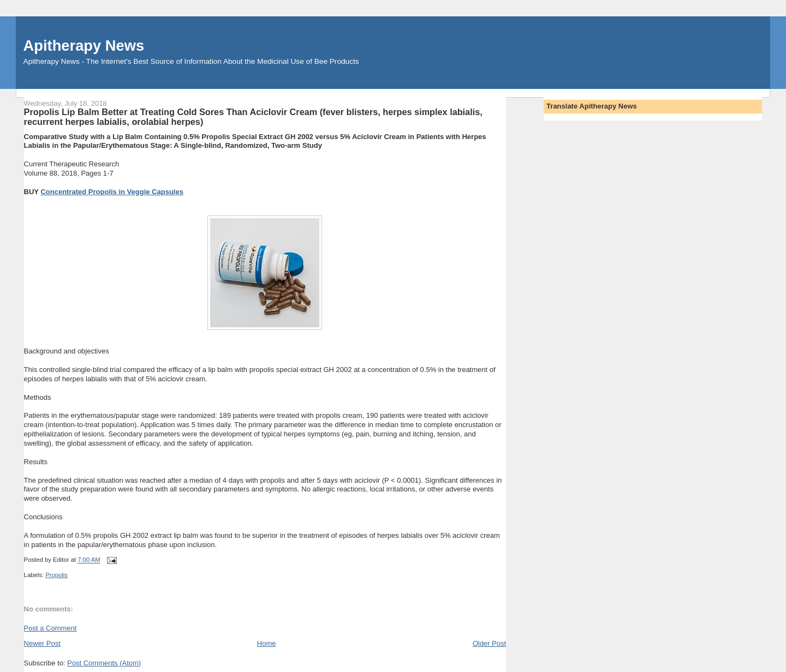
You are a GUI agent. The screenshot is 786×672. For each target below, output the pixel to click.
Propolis (56, 575)
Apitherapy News (84, 46)
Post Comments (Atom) (104, 663)
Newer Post (42, 643)
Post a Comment (50, 628)
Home (267, 643)
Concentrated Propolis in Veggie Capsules (112, 192)
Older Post (489, 643)
